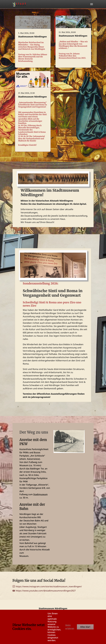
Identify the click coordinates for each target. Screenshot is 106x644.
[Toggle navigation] (92, 4)
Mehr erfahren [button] (70, 627)
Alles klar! (85, 627)
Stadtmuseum (40, 494)
